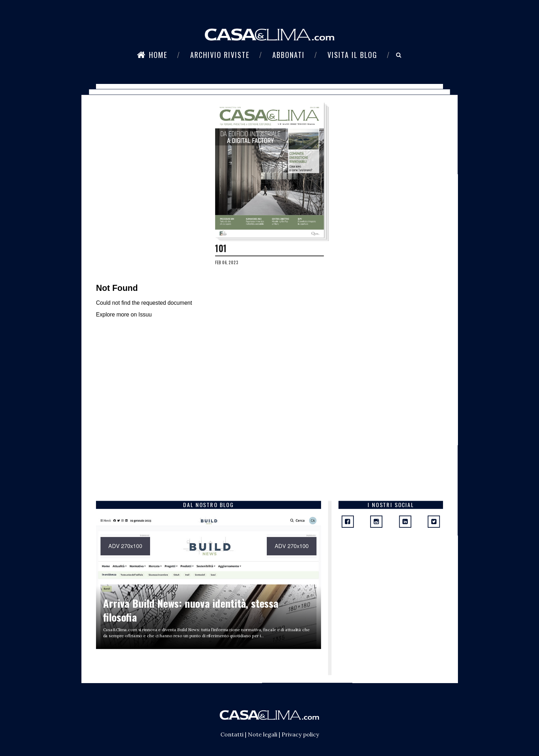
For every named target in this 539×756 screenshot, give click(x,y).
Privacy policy (300, 734)
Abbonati (289, 55)
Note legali (263, 734)
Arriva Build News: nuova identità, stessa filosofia (191, 610)
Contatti (232, 734)
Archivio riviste (220, 55)
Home (152, 55)
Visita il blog (352, 55)
